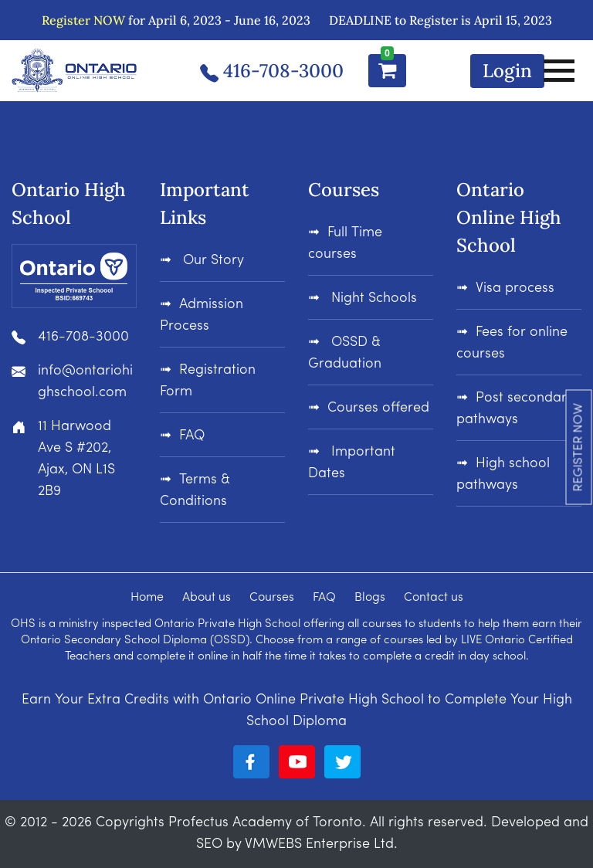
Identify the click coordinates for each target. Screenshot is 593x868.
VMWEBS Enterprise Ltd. (321, 844)
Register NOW (83, 20)
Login (507, 71)
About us (207, 598)
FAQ (192, 436)
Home (147, 598)
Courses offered (378, 408)
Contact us (434, 598)
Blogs (370, 598)
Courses (272, 598)
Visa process (515, 288)
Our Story (213, 261)
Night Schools (372, 298)
